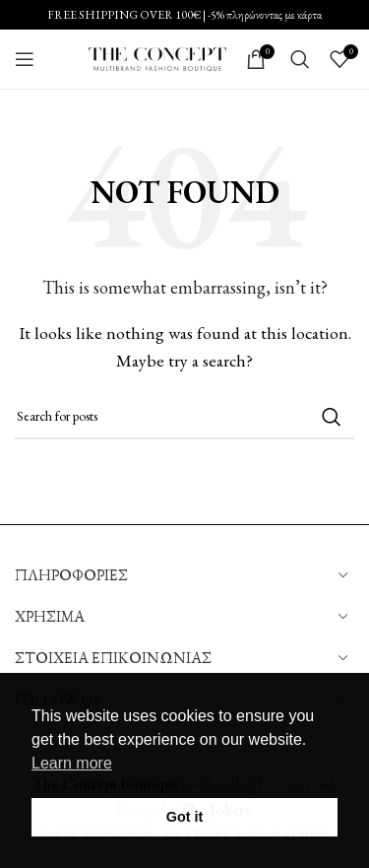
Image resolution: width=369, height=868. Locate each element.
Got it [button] (185, 817)
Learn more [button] (72, 763)
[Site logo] (157, 57)
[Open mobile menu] (25, 59)
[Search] (300, 59)
